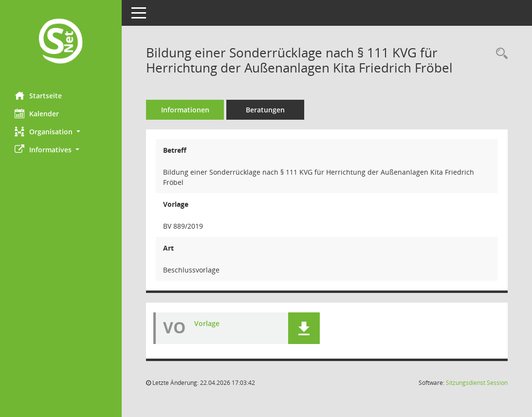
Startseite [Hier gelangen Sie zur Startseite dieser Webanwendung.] (38, 95)
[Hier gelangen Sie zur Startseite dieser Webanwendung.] (61, 42)
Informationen (185, 110)
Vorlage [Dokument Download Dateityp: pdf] (207, 323)
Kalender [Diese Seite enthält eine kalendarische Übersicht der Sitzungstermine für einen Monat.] (37, 113)
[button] (61, 132)
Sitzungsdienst (477, 383)
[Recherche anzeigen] (499, 54)
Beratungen (265, 110)
